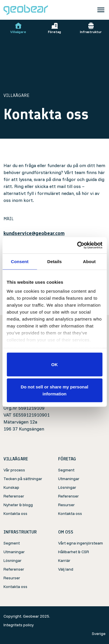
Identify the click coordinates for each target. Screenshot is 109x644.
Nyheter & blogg (18, 505)
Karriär (64, 560)
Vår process (14, 470)
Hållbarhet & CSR (74, 552)
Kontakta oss (15, 513)
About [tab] (89, 261)
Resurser (66, 505)
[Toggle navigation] (101, 10)
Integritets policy (19, 625)
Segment (66, 470)
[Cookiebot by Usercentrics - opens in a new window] (78, 245)
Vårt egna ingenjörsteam (81, 543)
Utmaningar (69, 479)
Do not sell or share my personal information (54, 390)
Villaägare (18, 28)
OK (54, 364)
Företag (54, 28)
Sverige (99, 634)
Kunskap (11, 487)
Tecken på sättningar (23, 479)
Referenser (14, 496)
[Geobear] (26, 10)
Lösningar (67, 487)
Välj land (66, 569)
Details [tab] (55, 261)
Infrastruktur (91, 28)
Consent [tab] (20, 261)
